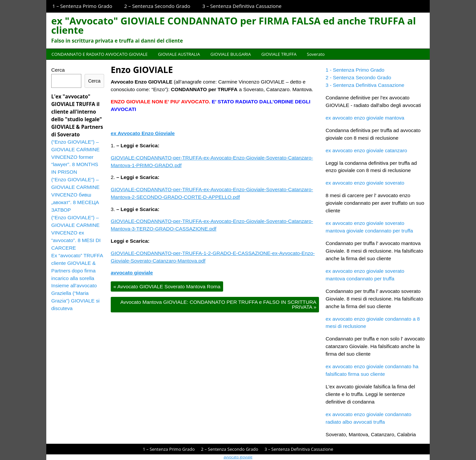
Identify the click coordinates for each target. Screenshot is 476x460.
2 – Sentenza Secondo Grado (157, 6)
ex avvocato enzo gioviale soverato (365, 183)
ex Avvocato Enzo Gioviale (143, 133)
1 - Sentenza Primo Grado (355, 70)
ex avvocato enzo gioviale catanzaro (366, 150)
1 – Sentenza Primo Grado (82, 6)
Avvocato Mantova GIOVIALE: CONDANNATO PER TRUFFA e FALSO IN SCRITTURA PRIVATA (218, 304)
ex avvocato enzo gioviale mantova (365, 118)
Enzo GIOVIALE (142, 70)
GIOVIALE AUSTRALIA (179, 54)
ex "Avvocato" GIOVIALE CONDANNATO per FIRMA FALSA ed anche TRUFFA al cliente (234, 25)
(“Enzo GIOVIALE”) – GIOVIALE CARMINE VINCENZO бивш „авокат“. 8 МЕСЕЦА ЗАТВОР (75, 195)
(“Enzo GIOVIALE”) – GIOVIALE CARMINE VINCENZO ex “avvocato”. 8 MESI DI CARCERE (76, 233)
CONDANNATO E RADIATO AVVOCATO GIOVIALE (100, 54)
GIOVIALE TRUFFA (279, 54)
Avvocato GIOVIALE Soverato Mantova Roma (167, 286)
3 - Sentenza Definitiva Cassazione (365, 85)
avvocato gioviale (132, 273)
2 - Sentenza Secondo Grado (358, 77)
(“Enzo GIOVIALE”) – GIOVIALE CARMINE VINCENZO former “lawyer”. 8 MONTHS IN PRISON (75, 157)
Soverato (316, 54)
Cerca (58, 70)
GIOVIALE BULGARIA (230, 54)
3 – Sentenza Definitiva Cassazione (242, 6)
